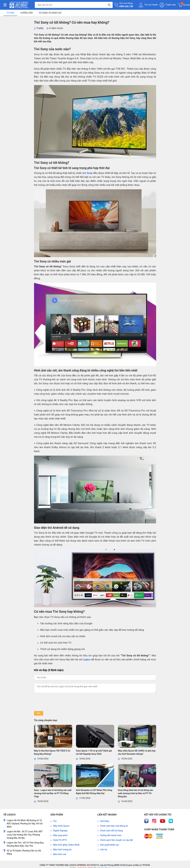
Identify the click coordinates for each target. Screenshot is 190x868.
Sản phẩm (57, 815)
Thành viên (168, 5)
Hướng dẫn (27, 13)
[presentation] (57, 702)
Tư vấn (10, 13)
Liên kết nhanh (107, 815)
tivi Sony (88, 173)
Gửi (39, 713)
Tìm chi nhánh (148, 5)
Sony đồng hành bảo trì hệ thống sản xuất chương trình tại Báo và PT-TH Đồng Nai (136, 793)
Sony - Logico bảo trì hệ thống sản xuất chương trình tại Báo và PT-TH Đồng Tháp (53, 793)
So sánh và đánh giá (50, 13)
